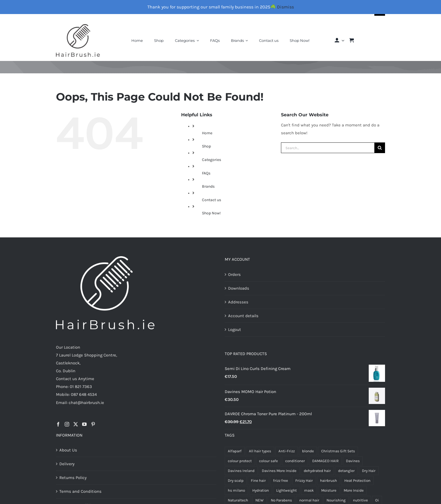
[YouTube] (84, 424)
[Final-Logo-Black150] (78, 26)
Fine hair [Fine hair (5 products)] (258, 481)
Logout (235, 330)
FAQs (206, 173)
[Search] (380, 148)
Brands (208, 186)
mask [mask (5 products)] (309, 490)
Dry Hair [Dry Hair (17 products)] (369, 471)
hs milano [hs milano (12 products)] (236, 490)
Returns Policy (73, 478)
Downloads (239, 288)
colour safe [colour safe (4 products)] (268, 461)
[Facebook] (58, 424)
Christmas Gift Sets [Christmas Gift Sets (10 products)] (338, 451)
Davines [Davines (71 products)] (353, 461)
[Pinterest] (93, 424)
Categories (211, 160)
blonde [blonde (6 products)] (308, 451)
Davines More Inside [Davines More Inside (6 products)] (279, 471)
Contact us (211, 200)
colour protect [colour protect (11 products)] (240, 461)
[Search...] (328, 148)
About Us (68, 450)
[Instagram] (67, 424)
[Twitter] (76, 424)
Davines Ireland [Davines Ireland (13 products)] (241, 471)
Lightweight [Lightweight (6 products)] (286, 490)
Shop (206, 146)
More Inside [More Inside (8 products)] (354, 490)
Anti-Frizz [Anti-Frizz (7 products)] (287, 451)
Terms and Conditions (80, 491)
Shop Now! (211, 213)
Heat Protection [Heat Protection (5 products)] (357, 481)
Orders (234, 274)
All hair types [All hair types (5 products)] (260, 451)
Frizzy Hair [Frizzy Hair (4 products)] (304, 481)
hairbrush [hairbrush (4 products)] (328, 481)
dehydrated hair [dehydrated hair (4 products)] (317, 471)
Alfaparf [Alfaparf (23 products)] (235, 451)
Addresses (238, 302)
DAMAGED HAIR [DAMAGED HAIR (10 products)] (325, 461)
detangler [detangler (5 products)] (346, 471)
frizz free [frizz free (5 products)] (281, 481)
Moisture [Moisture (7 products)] (329, 490)
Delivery (67, 464)
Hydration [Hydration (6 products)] (261, 490)
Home (207, 133)
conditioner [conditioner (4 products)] (295, 461)
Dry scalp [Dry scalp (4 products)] (236, 481)
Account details (243, 316)
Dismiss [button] (285, 7)
